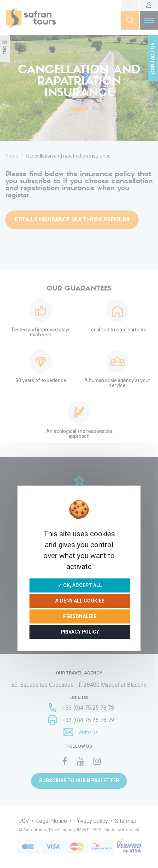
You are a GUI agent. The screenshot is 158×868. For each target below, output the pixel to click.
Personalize (80, 616)
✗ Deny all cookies (80, 601)
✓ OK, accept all (80, 585)
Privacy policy (80, 632)
